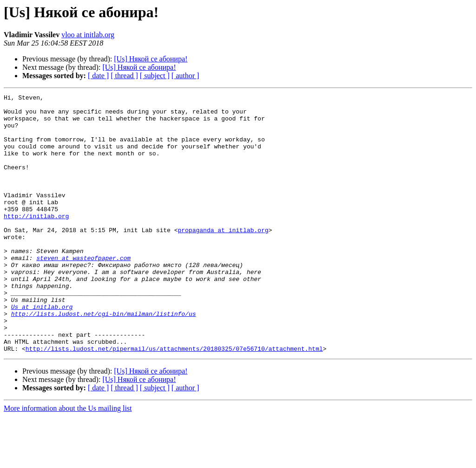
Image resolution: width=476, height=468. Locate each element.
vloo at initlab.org (88, 35)
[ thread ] (124, 76)
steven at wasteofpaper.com (83, 291)
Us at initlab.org (42, 350)
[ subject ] (155, 76)
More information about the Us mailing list (68, 460)
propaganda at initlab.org (223, 258)
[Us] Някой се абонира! (151, 59)
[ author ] (185, 76)
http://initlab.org (36, 241)
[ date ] (98, 76)
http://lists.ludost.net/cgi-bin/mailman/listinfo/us (104, 358)
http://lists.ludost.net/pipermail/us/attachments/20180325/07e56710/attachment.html (174, 400)
